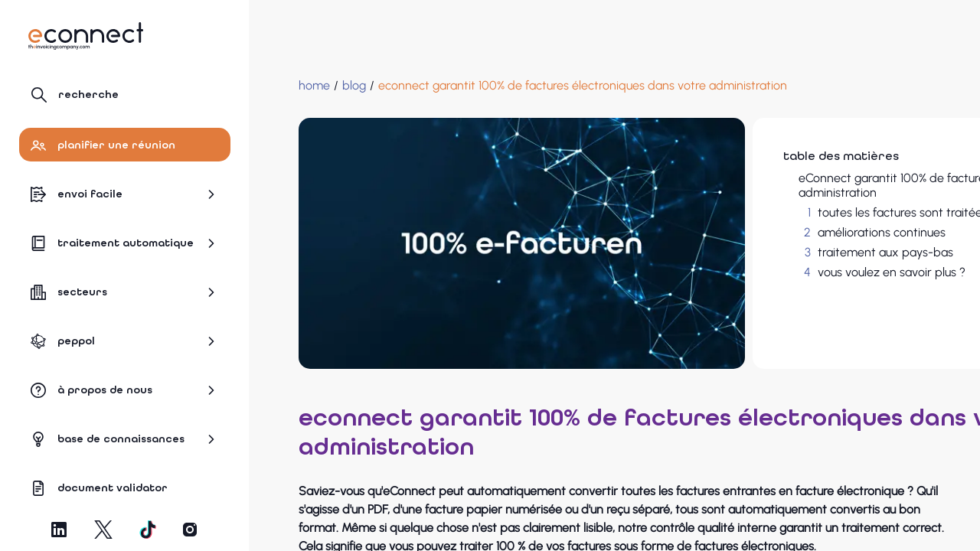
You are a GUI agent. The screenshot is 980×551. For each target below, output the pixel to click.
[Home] (284, 86)
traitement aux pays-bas (761, 252)
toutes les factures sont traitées (778, 212)
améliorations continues (757, 232)
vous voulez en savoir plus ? (767, 272)
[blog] (323, 86)
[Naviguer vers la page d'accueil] (86, 36)
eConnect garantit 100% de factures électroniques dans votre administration (808, 185)
